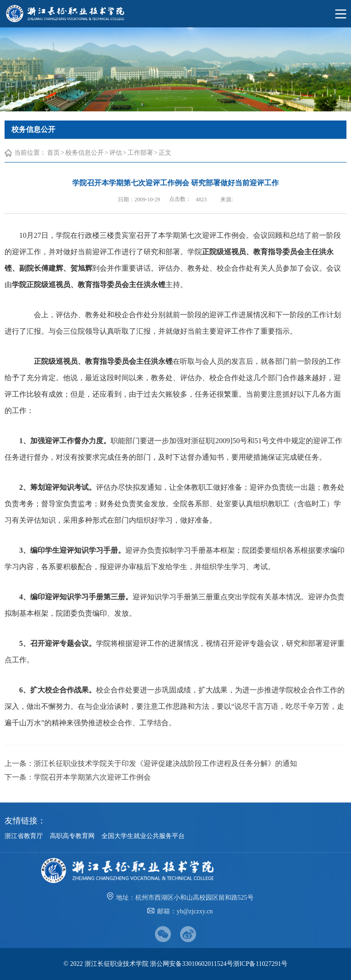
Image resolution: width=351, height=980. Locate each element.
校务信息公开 (85, 153)
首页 (53, 153)
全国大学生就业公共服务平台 (143, 836)
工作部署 (140, 153)
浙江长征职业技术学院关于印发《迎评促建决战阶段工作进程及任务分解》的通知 (165, 763)
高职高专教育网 (72, 836)
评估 (116, 153)
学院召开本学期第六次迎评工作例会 (92, 777)
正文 (165, 153)
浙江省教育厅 (24, 836)
